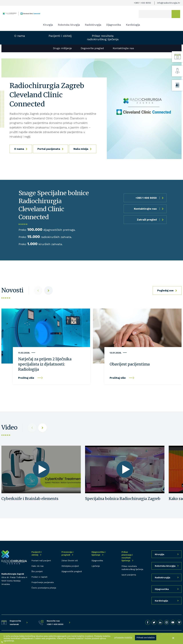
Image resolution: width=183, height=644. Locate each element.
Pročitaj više (26, 378)
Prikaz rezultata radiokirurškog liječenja (103, 38)
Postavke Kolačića (124, 638)
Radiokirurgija (93, 25)
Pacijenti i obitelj (60, 36)
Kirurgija (48, 25)
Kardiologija (133, 25)
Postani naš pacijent (41, 561)
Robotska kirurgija (69, 25)
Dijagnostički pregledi (72, 571)
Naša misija (81, 149)
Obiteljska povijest (70, 566)
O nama (20, 36)
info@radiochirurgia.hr (169, 3)
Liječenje (96, 566)
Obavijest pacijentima (130, 364)
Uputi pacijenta (129, 575)
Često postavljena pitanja (44, 588)
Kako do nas (38, 566)
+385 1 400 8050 (142, 3)
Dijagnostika (114, 25)
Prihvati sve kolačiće (146, 638)
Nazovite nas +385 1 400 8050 (55, 623)
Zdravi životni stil (70, 561)
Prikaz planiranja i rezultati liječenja (127, 556)
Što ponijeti (37, 571)
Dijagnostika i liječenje (98, 553)
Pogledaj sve (165, 290)
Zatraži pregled (147, 220)
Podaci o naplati (39, 577)
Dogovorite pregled (92, 48)
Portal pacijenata (49, 149)
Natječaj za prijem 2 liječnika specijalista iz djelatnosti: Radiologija (45, 364)
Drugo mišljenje (62, 48)
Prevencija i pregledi (67, 553)
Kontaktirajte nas (123, 48)
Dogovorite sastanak (15, 623)
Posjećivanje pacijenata (43, 582)
